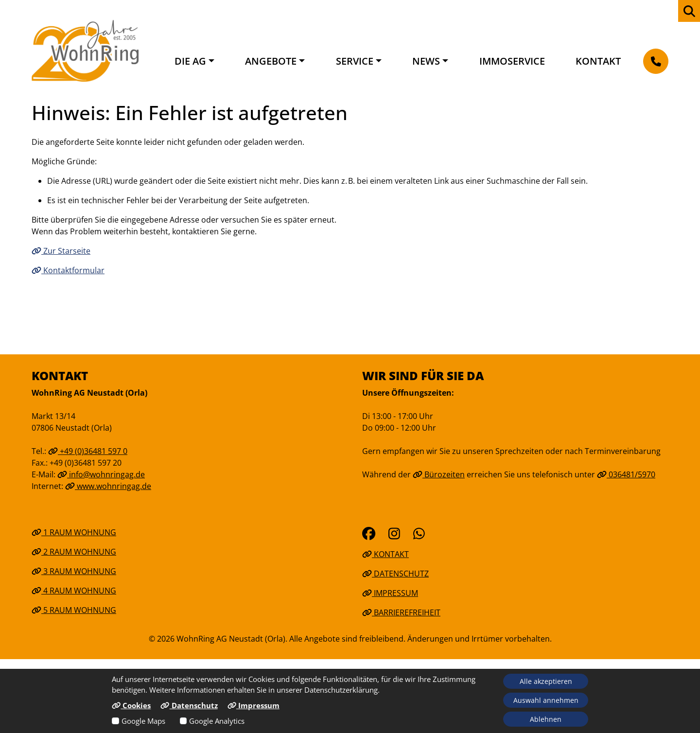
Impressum (390, 593)
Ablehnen (546, 719)
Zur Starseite (61, 251)
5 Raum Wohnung (74, 610)
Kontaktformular (68, 270)
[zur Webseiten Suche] (689, 11)
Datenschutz (395, 574)
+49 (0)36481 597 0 (88, 451)
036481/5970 (626, 474)
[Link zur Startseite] (85, 51)
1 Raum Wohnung (74, 532)
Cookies (131, 705)
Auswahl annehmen (546, 700)
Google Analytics (217, 721)
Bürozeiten (439, 474)
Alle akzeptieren (546, 681)
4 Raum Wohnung (74, 591)
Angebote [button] (271, 61)
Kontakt (598, 61)
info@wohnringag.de (101, 474)
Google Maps (143, 721)
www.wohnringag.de (108, 486)
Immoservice (512, 61)
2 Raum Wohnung (74, 552)
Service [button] (355, 61)
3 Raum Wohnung (74, 571)
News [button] (426, 61)
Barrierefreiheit (401, 612)
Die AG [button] (190, 61)
